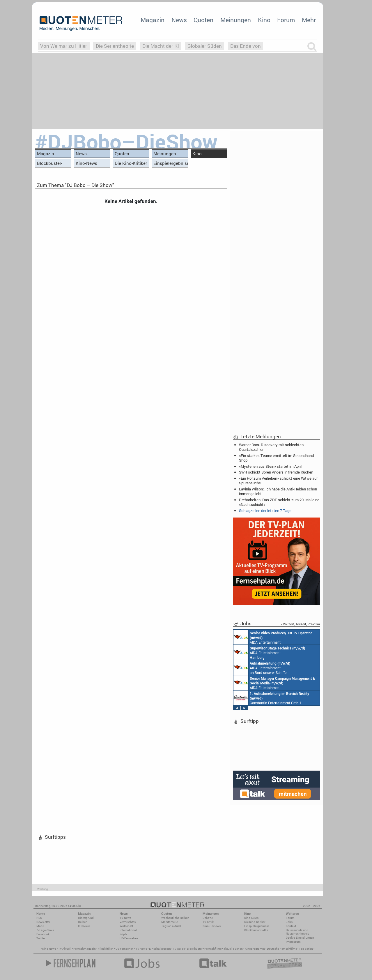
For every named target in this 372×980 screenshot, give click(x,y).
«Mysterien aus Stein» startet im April (270, 466)
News (179, 20)
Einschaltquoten (160, 949)
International (128, 930)
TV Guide (179, 949)
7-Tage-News (45, 930)
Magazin (153, 20)
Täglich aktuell (171, 926)
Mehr (309, 20)
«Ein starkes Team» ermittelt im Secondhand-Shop (277, 458)
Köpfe (123, 934)
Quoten (203, 20)
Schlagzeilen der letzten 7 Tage (265, 511)
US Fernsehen (125, 949)
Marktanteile (170, 922)
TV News (141, 949)
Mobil (40, 926)
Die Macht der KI (161, 46)
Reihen (83, 922)
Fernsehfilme (213, 949)
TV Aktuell (65, 949)
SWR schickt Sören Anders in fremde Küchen (276, 472)
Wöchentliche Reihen (175, 918)
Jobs (289, 922)
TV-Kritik (208, 922)
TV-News (125, 918)
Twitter (41, 938)
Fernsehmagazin (85, 949)
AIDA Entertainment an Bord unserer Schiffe (273, 637)
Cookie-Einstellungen (300, 938)
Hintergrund (86, 918)
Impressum (293, 942)
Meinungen (236, 20)
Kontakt (291, 926)
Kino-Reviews (212, 926)
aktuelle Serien (233, 949)
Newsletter (43, 922)
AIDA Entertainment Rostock (274, 683)
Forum (286, 20)
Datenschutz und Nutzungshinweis (297, 932)
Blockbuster (195, 949)
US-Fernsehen (129, 938)
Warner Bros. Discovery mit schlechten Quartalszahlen (271, 447)
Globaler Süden (205, 46)
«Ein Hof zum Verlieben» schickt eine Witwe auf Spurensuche (278, 481)
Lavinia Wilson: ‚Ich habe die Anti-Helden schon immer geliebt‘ (278, 491)
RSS (39, 918)
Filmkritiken (106, 949)
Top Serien (306, 949)
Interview (84, 926)
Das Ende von (246, 46)
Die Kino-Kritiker (131, 163)
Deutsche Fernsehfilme (282, 949)
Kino (264, 20)
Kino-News (86, 163)
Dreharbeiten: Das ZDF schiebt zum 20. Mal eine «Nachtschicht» (279, 502)
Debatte (208, 918)
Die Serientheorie (115, 46)
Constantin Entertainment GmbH (271, 698)
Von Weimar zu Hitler (64, 46)
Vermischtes (128, 922)
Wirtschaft (126, 926)
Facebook (43, 934)
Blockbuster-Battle (50, 164)
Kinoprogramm (255, 949)
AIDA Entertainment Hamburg (269, 652)
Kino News (49, 949)
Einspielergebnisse (171, 163)
